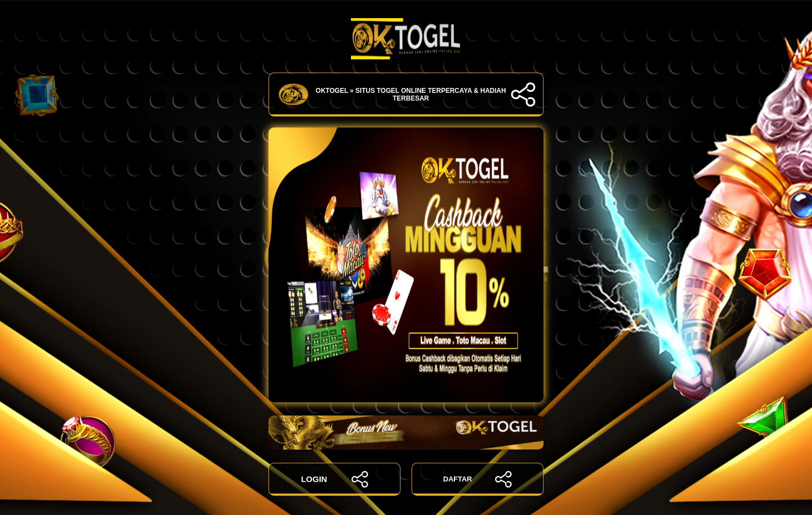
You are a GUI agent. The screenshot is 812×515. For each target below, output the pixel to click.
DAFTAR (478, 479)
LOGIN (334, 479)
